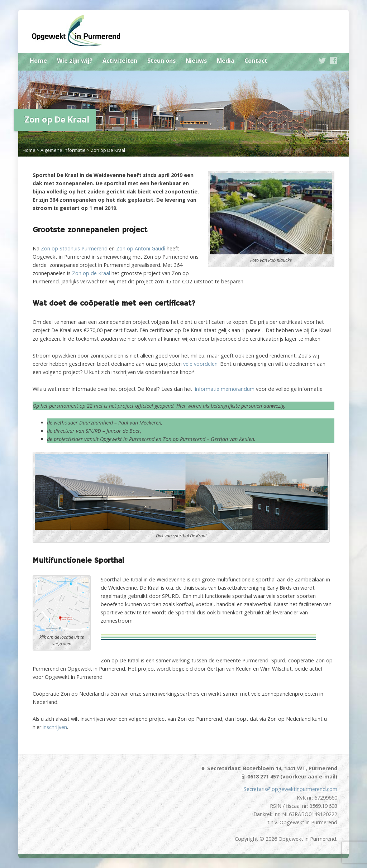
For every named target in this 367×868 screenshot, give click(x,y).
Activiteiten (120, 61)
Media (226, 61)
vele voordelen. (201, 364)
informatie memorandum (225, 389)
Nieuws (196, 61)
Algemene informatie (63, 150)
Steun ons (161, 61)
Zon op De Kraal (108, 150)
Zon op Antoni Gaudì (141, 248)
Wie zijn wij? (75, 61)
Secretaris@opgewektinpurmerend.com (290, 789)
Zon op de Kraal (91, 273)
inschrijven (55, 727)
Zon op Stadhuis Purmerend (74, 248)
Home (38, 61)
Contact (256, 61)
